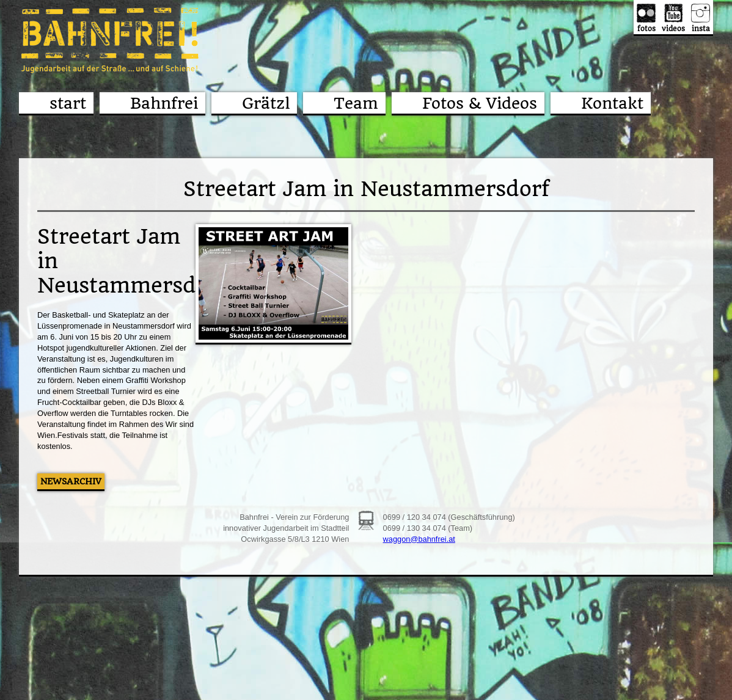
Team (356, 103)
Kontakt (612, 103)
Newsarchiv (71, 481)
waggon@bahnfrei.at (419, 539)
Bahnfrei (164, 103)
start (68, 103)
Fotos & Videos (480, 103)
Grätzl (266, 103)
